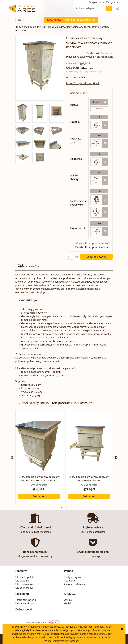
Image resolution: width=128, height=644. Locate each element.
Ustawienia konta (25, 603)
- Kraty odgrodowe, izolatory (71, 20)
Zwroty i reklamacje (75, 584)
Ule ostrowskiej (24, 588)
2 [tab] (66, 508)
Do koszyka (39, 496)
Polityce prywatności (67, 641)
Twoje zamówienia (26, 600)
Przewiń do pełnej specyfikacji (83, 83)
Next (116, 458)
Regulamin (70, 581)
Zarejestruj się (97, 2)
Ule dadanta (22, 581)
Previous (12, 458)
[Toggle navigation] (20, 21)
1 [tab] (62, 508)
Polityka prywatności (76, 577)
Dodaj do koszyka (96, 257)
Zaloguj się (112, 2)
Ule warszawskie (25, 584)
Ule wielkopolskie (29, 27)
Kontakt (68, 603)
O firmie (68, 600)
